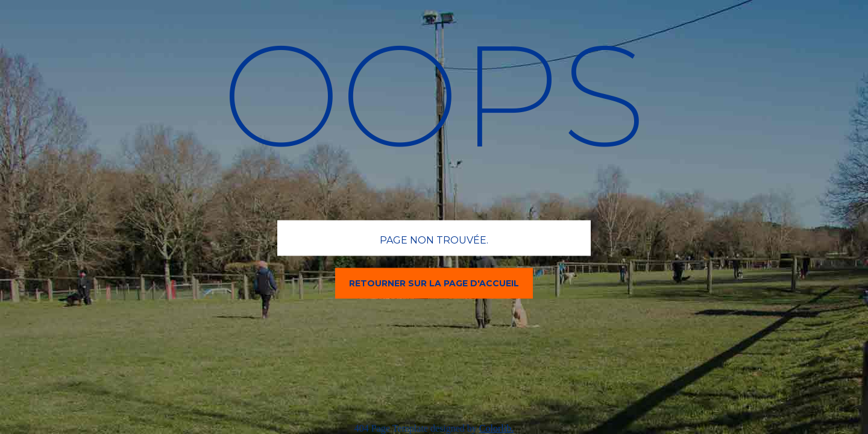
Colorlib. (496, 428)
